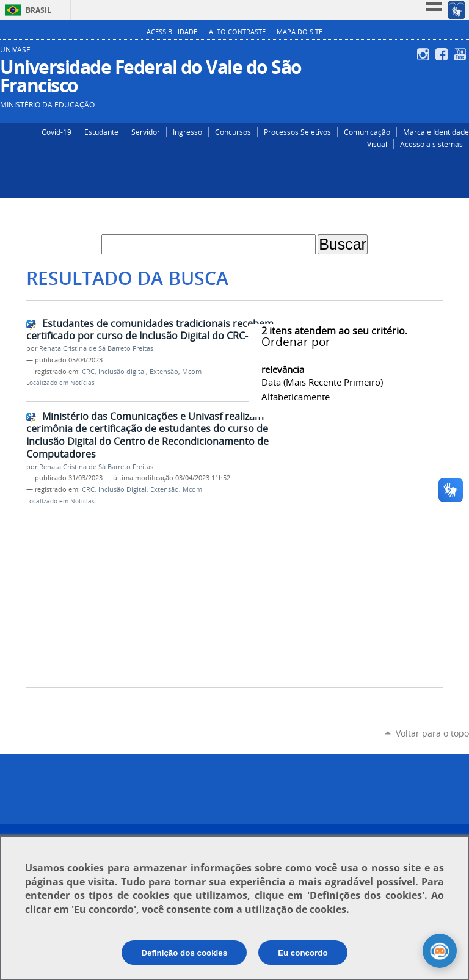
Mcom (192, 372)
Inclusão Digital (122, 489)
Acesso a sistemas (431, 144)
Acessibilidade (172, 32)
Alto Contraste (237, 32)
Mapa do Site (300, 32)
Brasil (38, 10)
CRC (88, 372)
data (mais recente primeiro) (322, 382)
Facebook (443, 54)
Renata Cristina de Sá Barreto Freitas (96, 348)
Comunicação (367, 132)
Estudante (101, 132)
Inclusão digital (122, 372)
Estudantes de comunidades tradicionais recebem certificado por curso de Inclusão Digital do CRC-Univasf (154, 330)
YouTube (461, 54)
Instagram (425, 54)
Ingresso (187, 132)
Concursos (233, 132)
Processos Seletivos (297, 132)
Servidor (146, 132)
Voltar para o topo (432, 733)
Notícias (82, 383)
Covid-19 (56, 132)
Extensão (164, 372)
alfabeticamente (296, 397)
